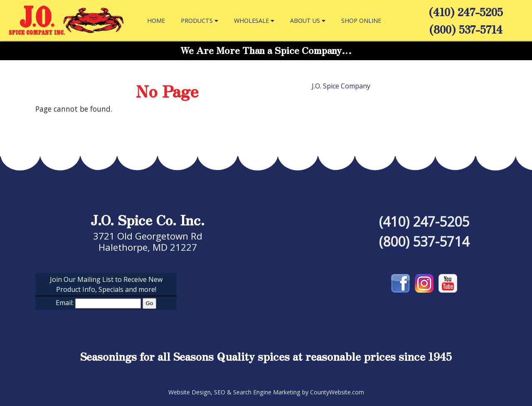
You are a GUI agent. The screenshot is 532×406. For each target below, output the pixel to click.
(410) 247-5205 (466, 11)
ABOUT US (308, 21)
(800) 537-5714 (466, 29)
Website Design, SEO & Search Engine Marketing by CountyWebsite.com (266, 392)
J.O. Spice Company (341, 86)
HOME (156, 21)
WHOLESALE (254, 21)
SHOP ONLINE (361, 21)
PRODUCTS (199, 21)
